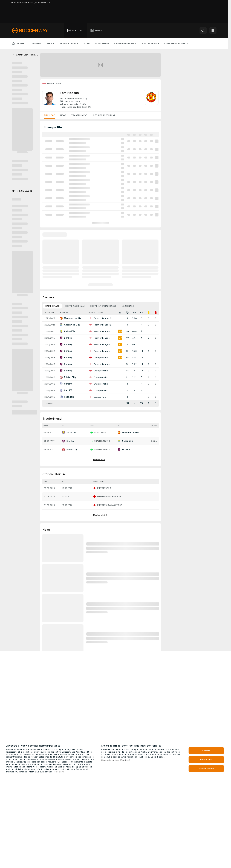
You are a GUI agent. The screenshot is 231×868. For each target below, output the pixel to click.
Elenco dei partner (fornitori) (116, 760)
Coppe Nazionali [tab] (75, 306)
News (63, 115)
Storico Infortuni (104, 115)
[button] (203, 30)
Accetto (206, 751)
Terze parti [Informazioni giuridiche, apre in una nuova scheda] (58, 772)
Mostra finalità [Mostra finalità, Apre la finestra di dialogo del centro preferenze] (206, 769)
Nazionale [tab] (128, 306)
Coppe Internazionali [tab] (103, 306)
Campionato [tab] (52, 306)
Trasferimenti (80, 115)
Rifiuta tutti (206, 759)
